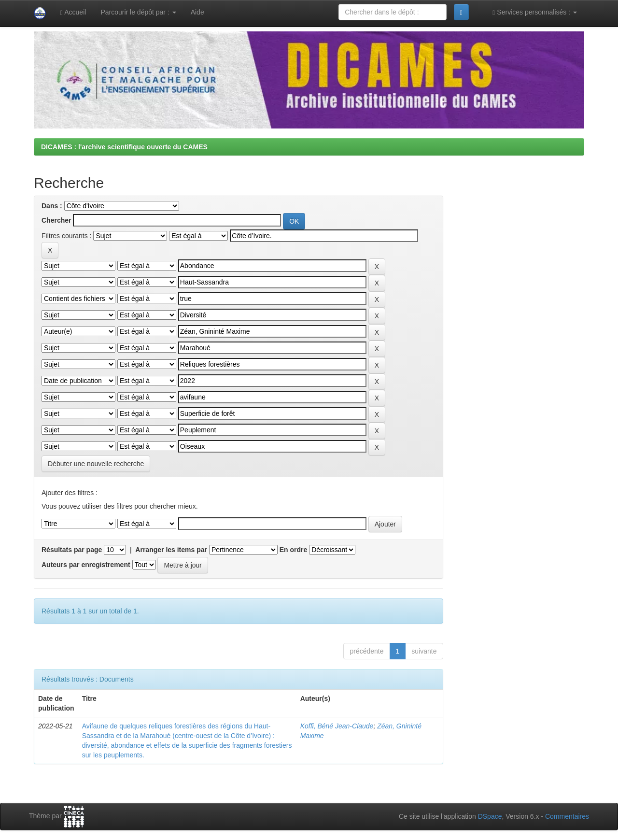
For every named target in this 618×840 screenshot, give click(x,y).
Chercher (56, 220)
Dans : (52, 206)
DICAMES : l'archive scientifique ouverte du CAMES (124, 147)
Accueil (73, 12)
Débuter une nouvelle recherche (96, 464)
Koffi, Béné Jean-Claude (337, 726)
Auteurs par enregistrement (86, 565)
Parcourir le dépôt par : (138, 12)
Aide (197, 12)
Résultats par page (72, 550)
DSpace (490, 816)
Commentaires (567, 816)
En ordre (294, 550)
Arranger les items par (171, 550)
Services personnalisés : (535, 12)
